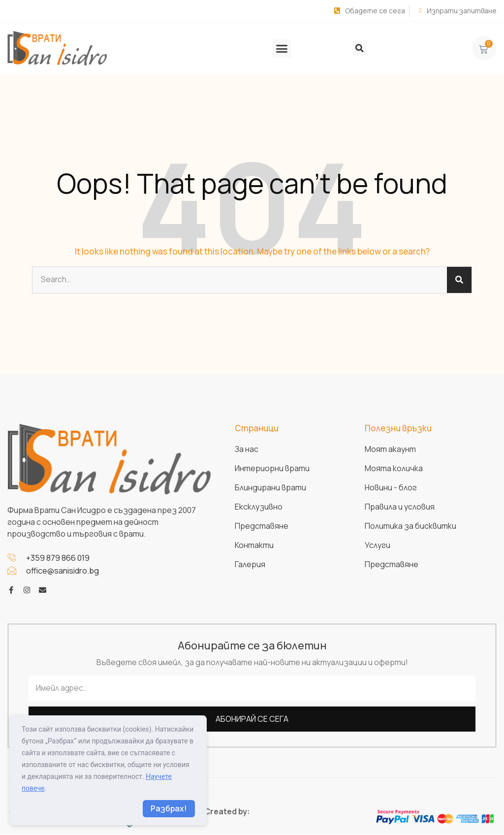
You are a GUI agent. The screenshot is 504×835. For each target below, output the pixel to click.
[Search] (459, 280)
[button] (282, 48)
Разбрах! (168, 808)
